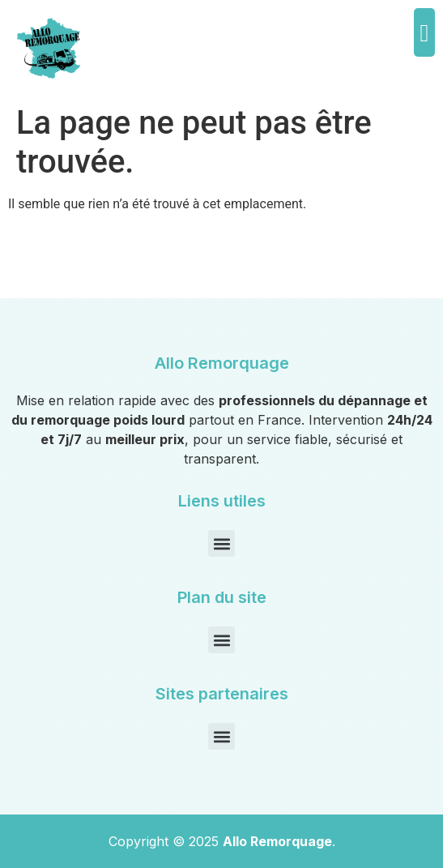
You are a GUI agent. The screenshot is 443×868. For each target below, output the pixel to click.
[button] (424, 32)
